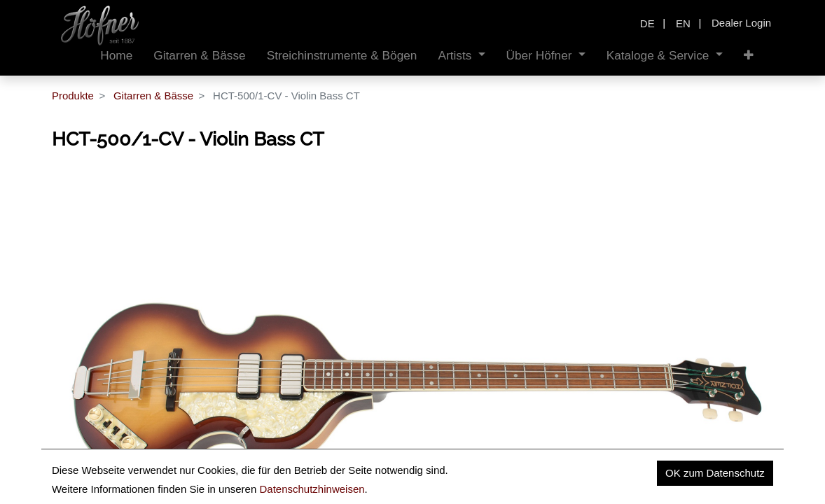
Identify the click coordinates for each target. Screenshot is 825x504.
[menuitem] (116, 56)
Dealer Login (741, 23)
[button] (749, 56)
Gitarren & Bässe (153, 96)
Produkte (73, 96)
